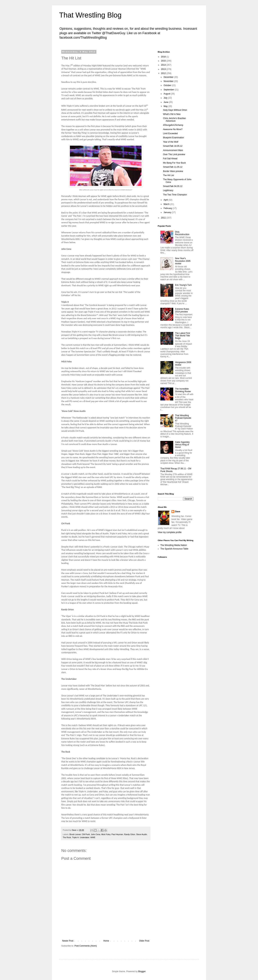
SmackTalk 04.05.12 (173, 186)
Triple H (75, 837)
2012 (164, 73)
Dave (178, 512)
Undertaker (84, 837)
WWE (93, 837)
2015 (164, 61)
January (168, 212)
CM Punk (86, 834)
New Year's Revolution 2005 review (183, 261)
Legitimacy (168, 190)
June (166, 102)
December (169, 77)
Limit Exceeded (170, 133)
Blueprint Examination (174, 138)
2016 (164, 57)
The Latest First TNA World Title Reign (182, 336)
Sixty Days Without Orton (175, 110)
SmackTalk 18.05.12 (173, 146)
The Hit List (169, 175)
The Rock (67, 837)
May (166, 106)
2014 (164, 65)
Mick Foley (106, 834)
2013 (164, 69)
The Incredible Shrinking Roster (183, 390)
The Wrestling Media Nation (174, 545)
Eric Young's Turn (183, 285)
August (167, 94)
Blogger (142, 971)
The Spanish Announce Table (174, 549)
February (168, 208)
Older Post (144, 941)
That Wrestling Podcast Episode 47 (183, 418)
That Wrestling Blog (90, 15)
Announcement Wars (173, 150)
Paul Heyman (117, 834)
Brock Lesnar (75, 834)
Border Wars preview (173, 171)
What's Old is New (172, 114)
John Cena (95, 834)
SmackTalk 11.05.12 (173, 167)
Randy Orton (130, 834)
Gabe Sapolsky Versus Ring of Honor (182, 445)
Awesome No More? (173, 129)
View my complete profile (170, 532)
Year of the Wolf (171, 142)
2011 (164, 218)
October (168, 85)
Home (106, 941)
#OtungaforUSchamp (173, 125)
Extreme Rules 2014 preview (182, 310)
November (169, 81)
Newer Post (68, 941)
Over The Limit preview (174, 154)
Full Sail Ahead (170, 159)
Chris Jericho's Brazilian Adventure (175, 120)
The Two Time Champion (175, 195)
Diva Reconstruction (182, 233)
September (169, 90)
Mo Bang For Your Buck (174, 163)
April (166, 200)
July (166, 98)
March (167, 204)
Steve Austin (142, 834)
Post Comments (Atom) (86, 946)
